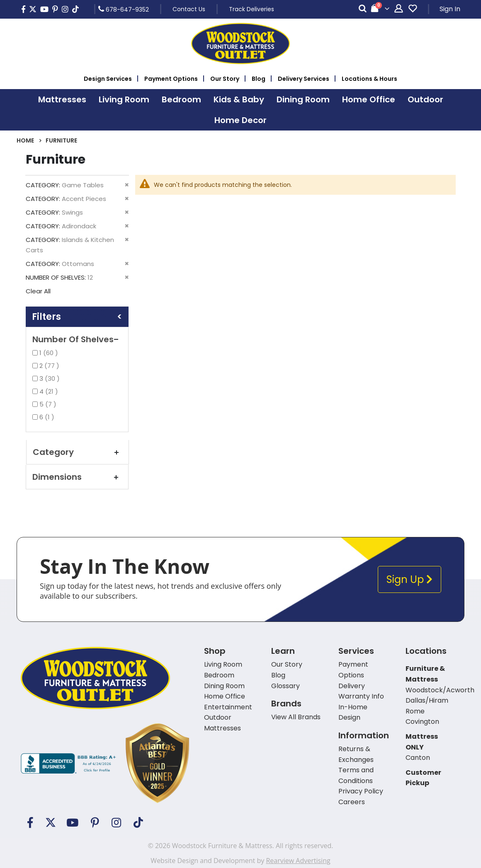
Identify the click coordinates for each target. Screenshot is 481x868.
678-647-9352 (124, 9)
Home (25, 140)
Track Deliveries (251, 9)
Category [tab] (78, 452)
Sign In (450, 9)
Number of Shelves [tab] (77, 339)
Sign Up (409, 579)
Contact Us (189, 9)
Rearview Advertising (298, 861)
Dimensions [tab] (77, 477)
